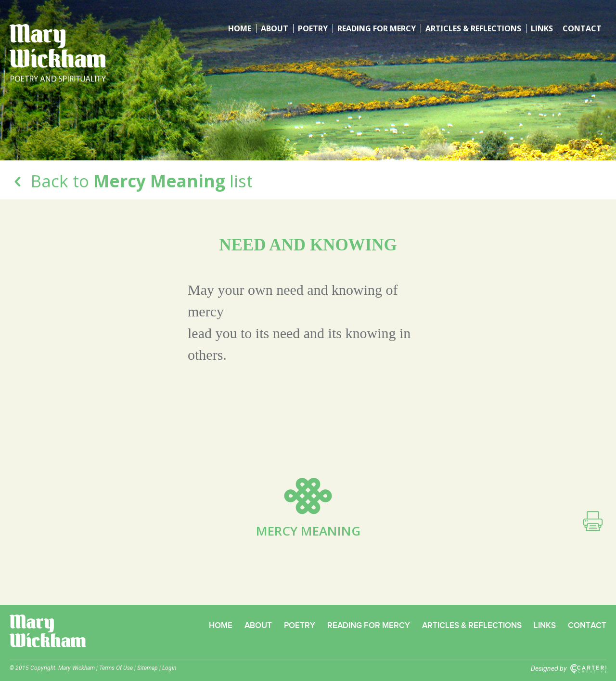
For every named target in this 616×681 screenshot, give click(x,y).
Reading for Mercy (377, 29)
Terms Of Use (116, 668)
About (275, 29)
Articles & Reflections (473, 29)
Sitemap (148, 668)
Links (542, 29)
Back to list (131, 181)
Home (240, 29)
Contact (582, 29)
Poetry (313, 29)
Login (169, 668)
